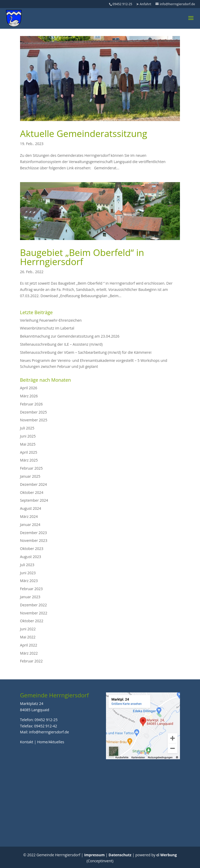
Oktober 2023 (32, 549)
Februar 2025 (31, 468)
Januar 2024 (30, 525)
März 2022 (29, 653)
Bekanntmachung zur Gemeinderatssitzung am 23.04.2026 (70, 336)
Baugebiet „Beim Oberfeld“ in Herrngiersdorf (82, 257)
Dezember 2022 (33, 605)
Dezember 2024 (33, 484)
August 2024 (31, 508)
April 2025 (29, 452)
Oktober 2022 (32, 621)
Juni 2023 (28, 573)
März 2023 (29, 581)
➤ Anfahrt (144, 4)
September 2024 (34, 500)
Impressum (94, 855)
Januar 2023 (30, 597)
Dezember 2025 (33, 412)
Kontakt (27, 742)
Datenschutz (120, 855)
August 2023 (31, 557)
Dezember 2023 (33, 533)
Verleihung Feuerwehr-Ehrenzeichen (51, 320)
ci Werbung (166, 855)
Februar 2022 (31, 661)
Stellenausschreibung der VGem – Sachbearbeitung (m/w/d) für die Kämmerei (86, 352)
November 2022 (34, 613)
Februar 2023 (31, 589)
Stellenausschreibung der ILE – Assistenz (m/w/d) (61, 344)
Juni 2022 (28, 629)
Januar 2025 (30, 476)
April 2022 (29, 645)
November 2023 (34, 540)
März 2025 (29, 460)
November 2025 (34, 420)
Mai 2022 (28, 637)
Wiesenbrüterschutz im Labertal (47, 328)
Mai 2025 (28, 444)
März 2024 (29, 516)
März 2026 (29, 396)
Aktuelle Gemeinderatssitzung (84, 133)
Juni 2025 (28, 436)
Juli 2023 (27, 565)
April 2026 (29, 388)
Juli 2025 (27, 428)
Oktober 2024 (32, 492)
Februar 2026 (31, 404)
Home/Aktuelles (51, 742)
